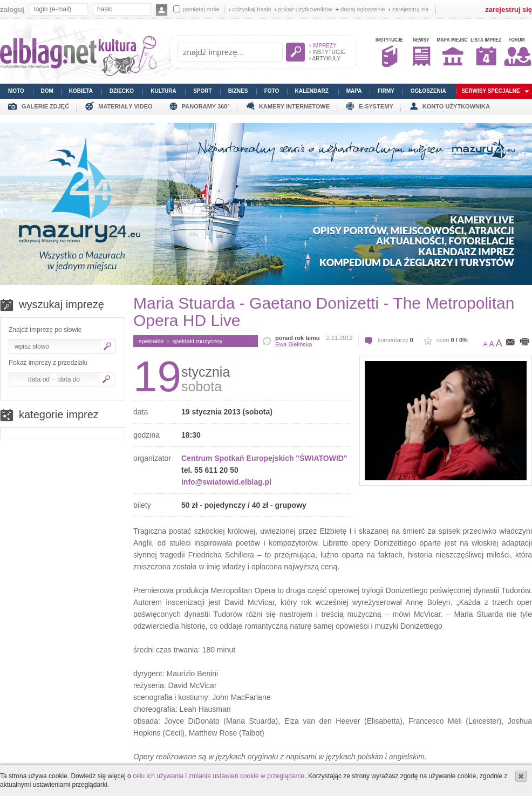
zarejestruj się (409, 9)
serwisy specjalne (491, 91)
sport (202, 91)
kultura (163, 91)
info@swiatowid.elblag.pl (226, 482)
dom (47, 91)
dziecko (122, 91)
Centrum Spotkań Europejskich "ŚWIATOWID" (264, 458)
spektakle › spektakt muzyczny (180, 341)
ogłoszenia (428, 91)
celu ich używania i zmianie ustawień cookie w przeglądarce (219, 776)
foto (272, 91)
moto (16, 91)
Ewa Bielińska (294, 344)
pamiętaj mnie (196, 9)
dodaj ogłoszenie (360, 9)
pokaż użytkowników (303, 9)
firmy (386, 91)
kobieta (81, 91)
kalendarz (312, 91)
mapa (354, 91)
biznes (238, 91)
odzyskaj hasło (250, 9)
